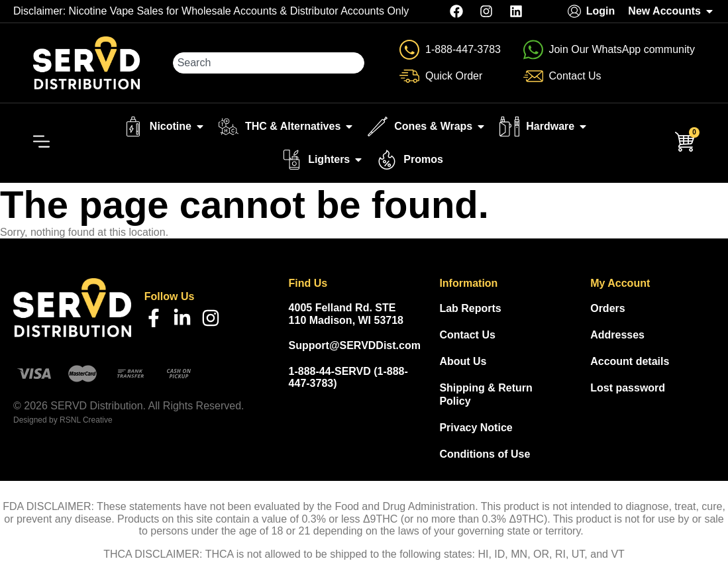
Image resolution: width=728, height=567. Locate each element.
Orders (607, 308)
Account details (630, 361)
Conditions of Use (485, 454)
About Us (463, 361)
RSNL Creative (86, 420)
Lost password (628, 388)
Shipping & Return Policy (486, 394)
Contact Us (467, 335)
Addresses (617, 335)
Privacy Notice (476, 428)
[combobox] (269, 63)
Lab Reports (470, 308)
